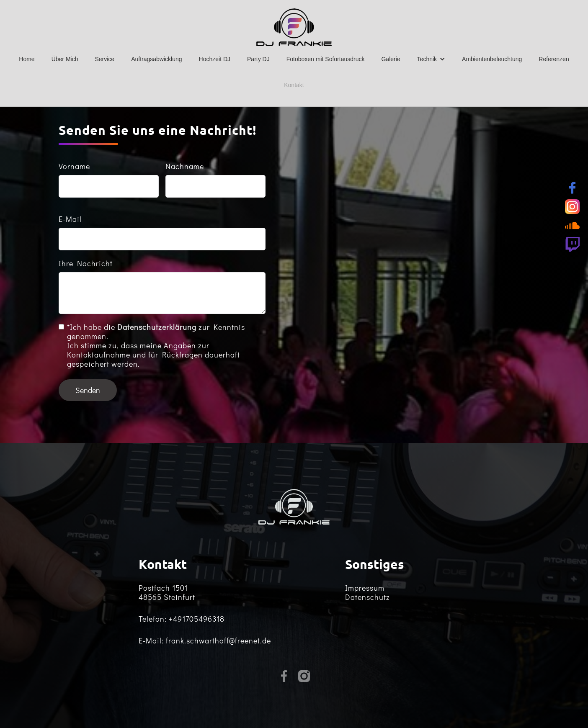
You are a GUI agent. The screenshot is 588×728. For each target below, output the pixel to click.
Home (27, 59)
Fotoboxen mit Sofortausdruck (326, 59)
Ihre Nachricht (86, 263)
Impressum (365, 588)
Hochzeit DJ (215, 59)
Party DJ (258, 59)
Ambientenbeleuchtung (492, 59)
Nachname (185, 166)
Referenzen (554, 59)
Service (104, 59)
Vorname (74, 166)
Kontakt (294, 85)
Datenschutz (367, 597)
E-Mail (70, 219)
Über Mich (65, 59)
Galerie (391, 59)
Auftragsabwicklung (156, 59)
